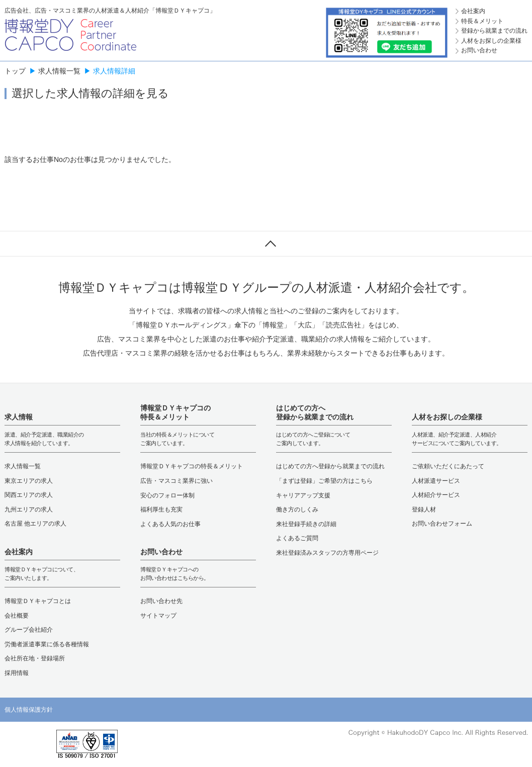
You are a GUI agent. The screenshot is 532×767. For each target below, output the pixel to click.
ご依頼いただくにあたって (448, 466)
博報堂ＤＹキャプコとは (38, 601)
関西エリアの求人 (29, 495)
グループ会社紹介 (29, 630)
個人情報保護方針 (29, 710)
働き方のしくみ (297, 509)
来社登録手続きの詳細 (306, 524)
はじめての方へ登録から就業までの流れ (330, 466)
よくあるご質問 (297, 538)
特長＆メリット (482, 21)
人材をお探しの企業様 (491, 41)
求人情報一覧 (59, 71)
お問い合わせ (479, 50)
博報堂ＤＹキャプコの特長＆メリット (192, 466)
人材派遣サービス (436, 481)
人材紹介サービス (436, 495)
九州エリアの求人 (29, 509)
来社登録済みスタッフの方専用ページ (327, 553)
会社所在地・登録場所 (35, 658)
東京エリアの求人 (29, 481)
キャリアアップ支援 (303, 495)
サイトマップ (158, 616)
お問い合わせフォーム (442, 524)
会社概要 (17, 616)
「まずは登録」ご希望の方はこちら (324, 481)
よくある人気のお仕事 (170, 524)
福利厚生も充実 (161, 509)
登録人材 (424, 509)
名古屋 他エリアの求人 (35, 524)
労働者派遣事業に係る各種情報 (47, 644)
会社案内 (473, 11)
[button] (25, 744)
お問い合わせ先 (161, 601)
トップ (15, 71)
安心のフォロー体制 (167, 495)
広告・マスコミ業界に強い (176, 481)
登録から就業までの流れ (494, 31)
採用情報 (17, 673)
